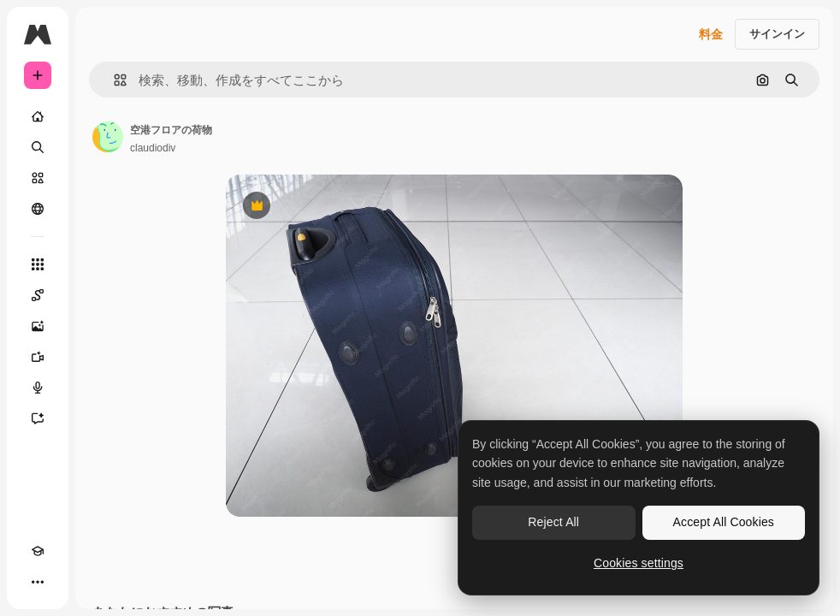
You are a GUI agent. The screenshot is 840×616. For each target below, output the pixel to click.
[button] (113, 80)
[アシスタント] (38, 418)
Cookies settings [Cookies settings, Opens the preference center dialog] (639, 563)
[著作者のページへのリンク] (108, 137)
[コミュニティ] (38, 209)
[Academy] (38, 551)
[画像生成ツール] (38, 326)
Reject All (553, 522)
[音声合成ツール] (38, 388)
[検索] (38, 147)
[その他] (38, 582)
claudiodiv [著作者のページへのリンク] (153, 148)
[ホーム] (38, 116)
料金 (711, 34)
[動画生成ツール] (38, 357)
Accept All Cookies (724, 522)
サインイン (777, 34)
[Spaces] (38, 295)
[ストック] (38, 178)
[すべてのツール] (38, 264)
